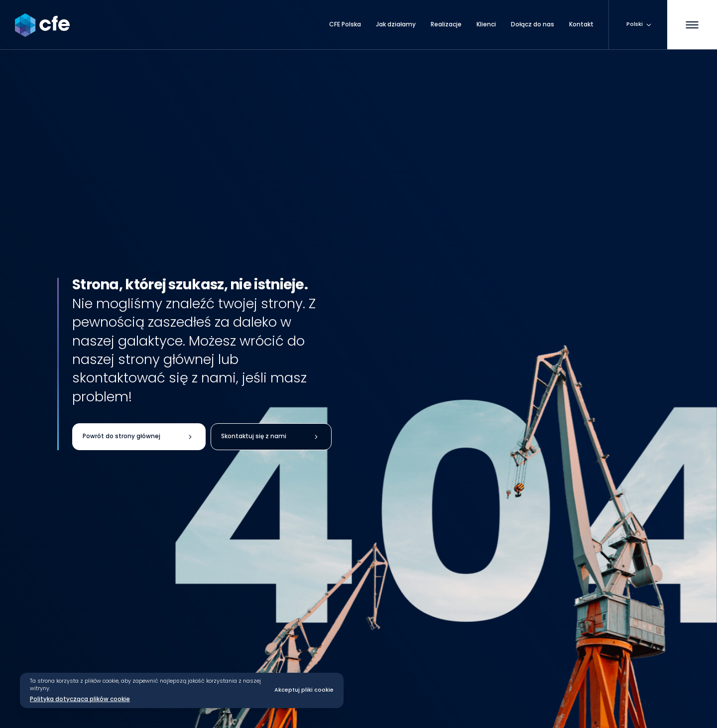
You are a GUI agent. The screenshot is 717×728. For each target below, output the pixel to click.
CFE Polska (345, 24)
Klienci (486, 24)
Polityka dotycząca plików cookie (80, 699)
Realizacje (446, 24)
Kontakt (581, 24)
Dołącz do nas (533, 24)
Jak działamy (396, 24)
